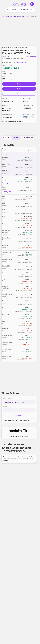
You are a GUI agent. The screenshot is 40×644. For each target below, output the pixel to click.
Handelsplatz (7, 399)
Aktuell (14, 10)
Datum (5, 407)
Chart (7, 138)
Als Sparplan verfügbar (15, 121)
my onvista (24, 10)
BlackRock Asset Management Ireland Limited (20, 59)
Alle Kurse (16, 138)
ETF (11, 17)
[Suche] (32, 10)
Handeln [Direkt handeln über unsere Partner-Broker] (19, 94)
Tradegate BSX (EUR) (21, 63)
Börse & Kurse (5, 17)
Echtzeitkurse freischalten (7, 183)
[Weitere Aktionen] (35, 158)
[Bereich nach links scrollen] (4, 138)
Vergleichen (17, 89)
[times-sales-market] (19, 402)
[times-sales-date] (19, 410)
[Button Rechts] (34, 89)
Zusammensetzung (29, 138)
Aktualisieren (19, 415)
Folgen (19, 84)
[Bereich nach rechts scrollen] (35, 138)
